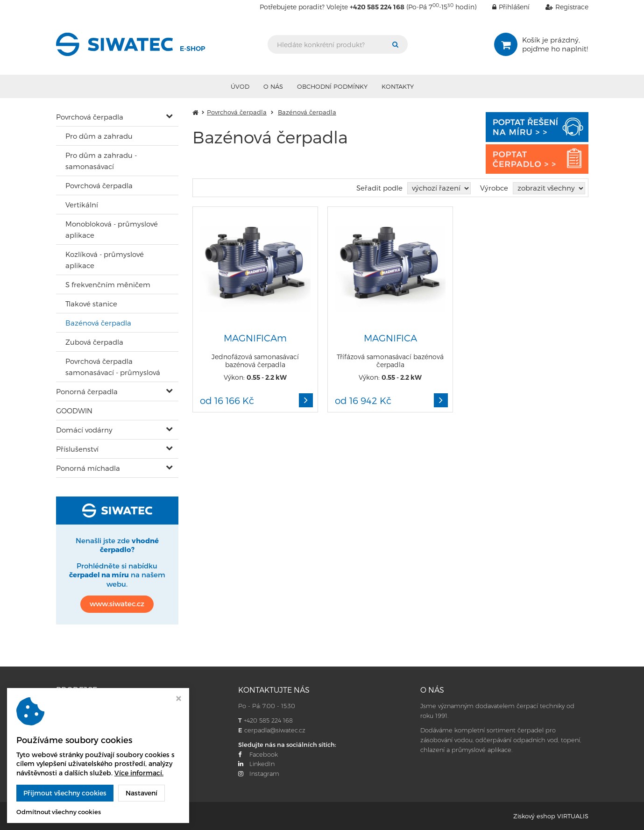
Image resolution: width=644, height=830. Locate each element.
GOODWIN (74, 411)
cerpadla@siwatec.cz (275, 730)
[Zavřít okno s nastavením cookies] (179, 699)
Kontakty (398, 86)
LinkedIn (256, 764)
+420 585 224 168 (268, 720)
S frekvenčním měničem (108, 284)
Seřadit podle (379, 188)
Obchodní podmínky (332, 86)
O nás (273, 86)
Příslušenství (77, 449)
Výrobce (494, 188)
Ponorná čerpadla (87, 391)
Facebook (258, 754)
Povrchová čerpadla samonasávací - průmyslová (113, 367)
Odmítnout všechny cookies (59, 812)
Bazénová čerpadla (98, 323)
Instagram (259, 773)
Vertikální (82, 205)
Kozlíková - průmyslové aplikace (105, 260)
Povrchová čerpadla (90, 117)
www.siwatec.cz (117, 603)
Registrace (560, 7)
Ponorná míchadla (88, 468)
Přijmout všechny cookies (65, 793)
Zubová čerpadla (94, 342)
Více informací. (139, 773)
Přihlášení (504, 7)
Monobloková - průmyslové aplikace (112, 229)
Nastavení (142, 793)
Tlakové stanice (91, 304)
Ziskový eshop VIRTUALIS (551, 816)
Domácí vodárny (84, 430)
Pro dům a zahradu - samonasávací (101, 161)
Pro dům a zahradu (99, 136)
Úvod (240, 86)
